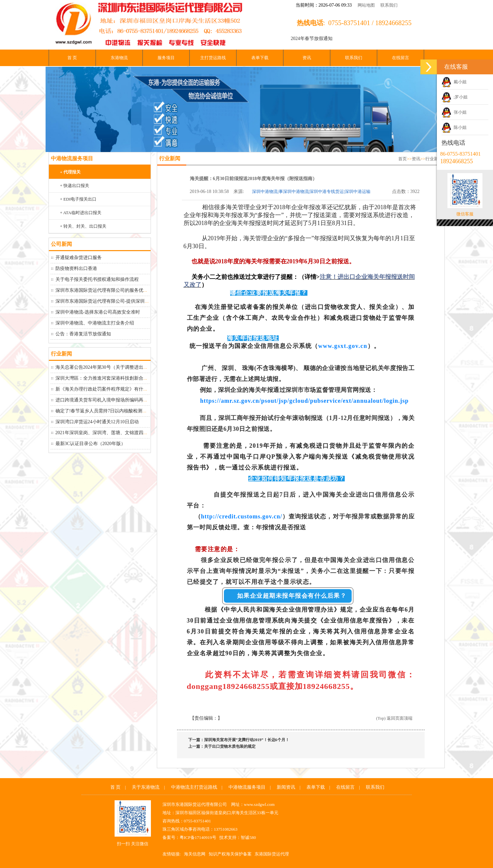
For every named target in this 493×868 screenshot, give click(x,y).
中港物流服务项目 (247, 787)
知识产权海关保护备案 (230, 854)
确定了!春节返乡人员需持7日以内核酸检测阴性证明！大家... (117, 411)
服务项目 (166, 58)
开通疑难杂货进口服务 (79, 258)
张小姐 (454, 112)
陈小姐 (454, 127)
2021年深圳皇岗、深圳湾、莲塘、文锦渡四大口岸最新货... (115, 433)
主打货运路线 (213, 58)
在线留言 (401, 58)
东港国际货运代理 (272, 854)
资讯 (307, 58)
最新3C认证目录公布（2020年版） (90, 444)
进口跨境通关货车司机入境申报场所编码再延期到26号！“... (116, 400)
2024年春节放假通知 (312, 38)
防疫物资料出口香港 (76, 268)
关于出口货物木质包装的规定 (230, 746)
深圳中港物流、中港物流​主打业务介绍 (95, 323)
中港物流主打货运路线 (194, 787)
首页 (403, 159)
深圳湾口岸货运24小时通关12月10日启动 (97, 422)
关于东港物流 (146, 787)
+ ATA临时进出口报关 (81, 213)
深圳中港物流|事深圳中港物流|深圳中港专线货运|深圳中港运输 (311, 191)
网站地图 (366, 5)
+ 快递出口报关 (75, 186)
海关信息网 (195, 854)
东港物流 (119, 58)
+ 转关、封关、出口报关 (83, 226)
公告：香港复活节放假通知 (83, 334)
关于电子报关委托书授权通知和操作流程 (97, 279)
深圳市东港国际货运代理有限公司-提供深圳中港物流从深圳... (118, 301)
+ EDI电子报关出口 (78, 199)
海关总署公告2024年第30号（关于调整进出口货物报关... (113, 367)
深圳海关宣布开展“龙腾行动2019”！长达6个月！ (247, 740)
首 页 (72, 58)
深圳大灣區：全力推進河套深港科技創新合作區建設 (109, 378)
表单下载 (260, 58)
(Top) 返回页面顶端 (394, 718)
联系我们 (389, 5)
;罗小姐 (455, 97)
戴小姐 (454, 82)
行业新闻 (434, 159)
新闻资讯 (286, 787)
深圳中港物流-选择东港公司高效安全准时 (98, 312)
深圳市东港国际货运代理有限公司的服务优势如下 (106, 290)
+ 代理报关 (70, 172)
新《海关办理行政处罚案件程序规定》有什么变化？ (109, 389)
